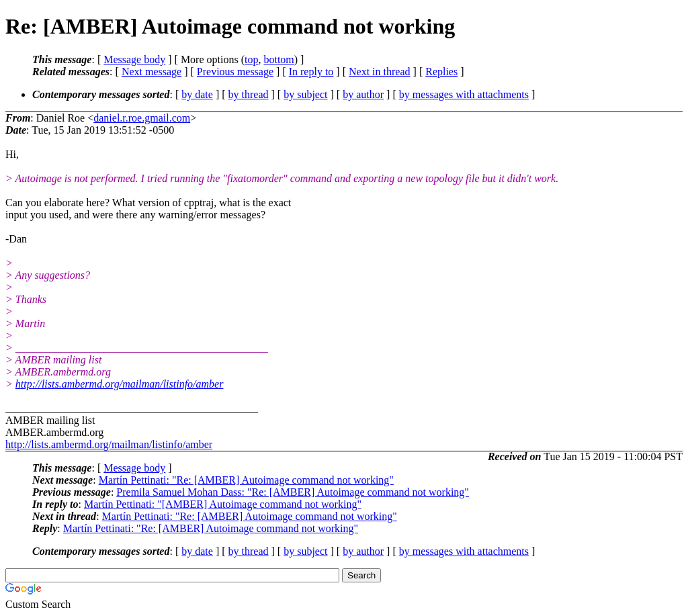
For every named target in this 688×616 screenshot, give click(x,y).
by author (363, 94)
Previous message (235, 72)
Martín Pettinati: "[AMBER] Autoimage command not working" (223, 504)
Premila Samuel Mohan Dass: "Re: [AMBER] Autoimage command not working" (293, 492)
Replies (441, 72)
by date (197, 94)
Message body (134, 59)
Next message (152, 72)
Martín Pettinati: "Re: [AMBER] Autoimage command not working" (246, 480)
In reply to (311, 72)
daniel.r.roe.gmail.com (142, 118)
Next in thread (380, 72)
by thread (249, 94)
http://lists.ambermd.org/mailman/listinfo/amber (120, 384)
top (251, 59)
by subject (305, 94)
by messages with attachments (464, 94)
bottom (278, 59)
